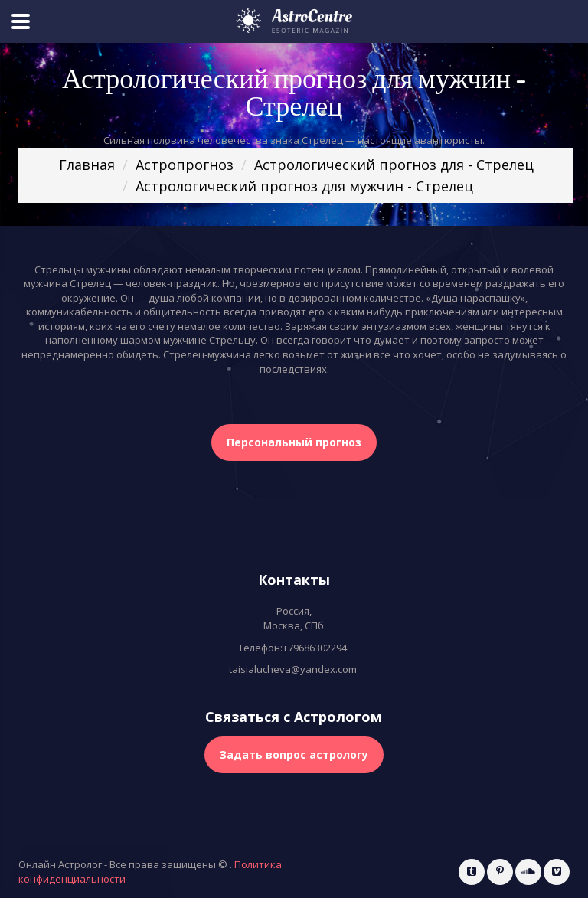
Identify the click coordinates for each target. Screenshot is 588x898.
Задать (294, 754)
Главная (87, 165)
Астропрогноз (185, 165)
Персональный (294, 442)
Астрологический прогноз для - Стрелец (394, 165)
